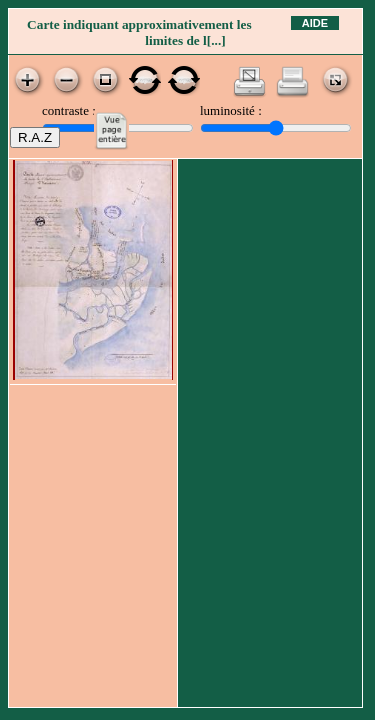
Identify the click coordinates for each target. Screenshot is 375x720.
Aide (315, 23)
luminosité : (231, 110)
